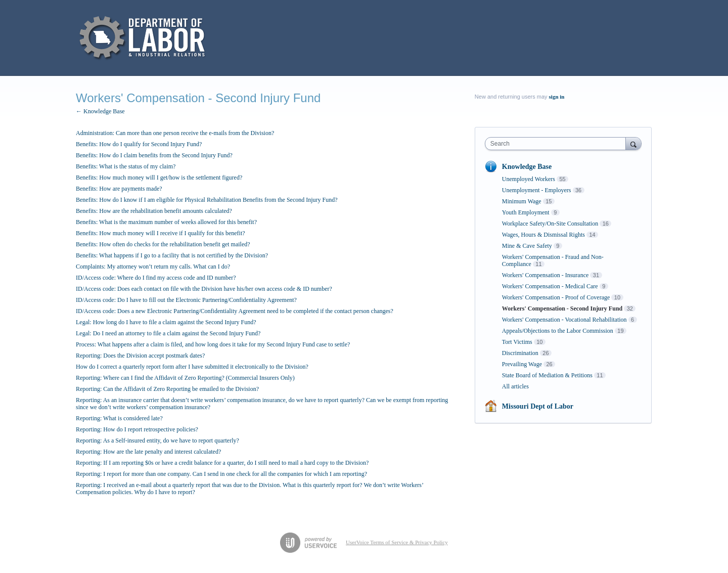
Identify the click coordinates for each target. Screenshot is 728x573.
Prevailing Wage (522, 364)
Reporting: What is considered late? (119, 418)
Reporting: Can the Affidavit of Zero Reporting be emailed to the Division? (167, 389)
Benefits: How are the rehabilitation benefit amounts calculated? (154, 211)
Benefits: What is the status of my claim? (126, 166)
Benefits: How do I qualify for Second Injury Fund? (139, 144)
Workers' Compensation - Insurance (545, 275)
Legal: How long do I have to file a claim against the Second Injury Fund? (166, 322)
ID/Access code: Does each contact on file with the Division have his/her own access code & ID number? (204, 289)
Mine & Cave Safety (527, 246)
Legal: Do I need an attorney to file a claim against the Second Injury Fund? (168, 333)
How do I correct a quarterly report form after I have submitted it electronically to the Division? (192, 367)
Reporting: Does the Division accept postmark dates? (140, 356)
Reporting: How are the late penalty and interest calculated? (148, 452)
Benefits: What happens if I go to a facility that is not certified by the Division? (172, 255)
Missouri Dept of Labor (538, 406)
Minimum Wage (522, 201)
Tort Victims (517, 342)
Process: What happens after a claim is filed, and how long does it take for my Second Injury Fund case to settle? (213, 344)
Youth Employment (526, 212)
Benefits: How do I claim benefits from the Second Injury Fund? (154, 155)
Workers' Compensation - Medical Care (550, 286)
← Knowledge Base (100, 111)
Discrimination (520, 353)
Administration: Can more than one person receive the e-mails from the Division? (175, 133)
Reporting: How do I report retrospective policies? (137, 429)
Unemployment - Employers (537, 190)
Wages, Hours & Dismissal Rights (543, 235)
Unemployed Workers (529, 179)
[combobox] (558, 144)
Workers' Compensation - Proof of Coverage (556, 297)
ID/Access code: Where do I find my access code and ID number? (156, 278)
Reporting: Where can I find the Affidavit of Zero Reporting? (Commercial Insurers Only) (185, 378)
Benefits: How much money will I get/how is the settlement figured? (159, 178)
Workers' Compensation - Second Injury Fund (562, 308)
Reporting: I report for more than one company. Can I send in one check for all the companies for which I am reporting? (221, 474)
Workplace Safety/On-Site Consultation (550, 224)
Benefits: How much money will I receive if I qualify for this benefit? (161, 233)
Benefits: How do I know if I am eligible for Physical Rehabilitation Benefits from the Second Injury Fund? (207, 200)
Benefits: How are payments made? (119, 189)
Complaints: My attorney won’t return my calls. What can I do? (153, 267)
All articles (515, 386)
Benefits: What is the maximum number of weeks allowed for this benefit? (166, 222)
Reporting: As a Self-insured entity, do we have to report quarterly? (157, 440)
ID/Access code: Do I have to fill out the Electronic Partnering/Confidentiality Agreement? (186, 300)
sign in (557, 97)
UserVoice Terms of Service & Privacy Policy (397, 542)
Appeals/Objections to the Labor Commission (558, 331)
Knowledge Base (527, 167)
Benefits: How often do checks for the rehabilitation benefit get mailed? (163, 244)
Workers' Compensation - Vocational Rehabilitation (564, 320)
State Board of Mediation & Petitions (547, 375)
